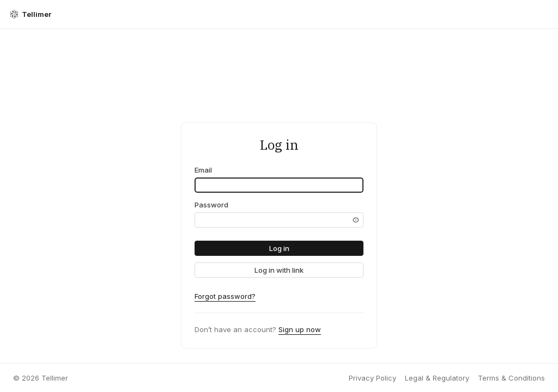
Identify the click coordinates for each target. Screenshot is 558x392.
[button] (279, 248)
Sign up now (300, 329)
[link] (279, 270)
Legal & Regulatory (437, 378)
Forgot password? (225, 296)
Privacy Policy (372, 378)
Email (203, 170)
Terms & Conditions (511, 378)
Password (211, 205)
